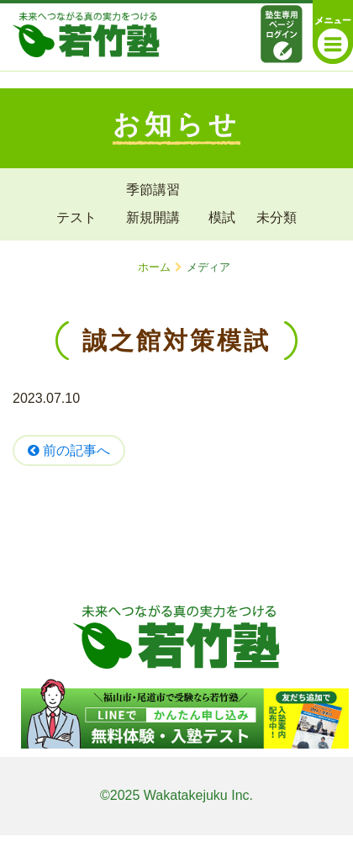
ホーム (154, 267)
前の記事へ (69, 450)
